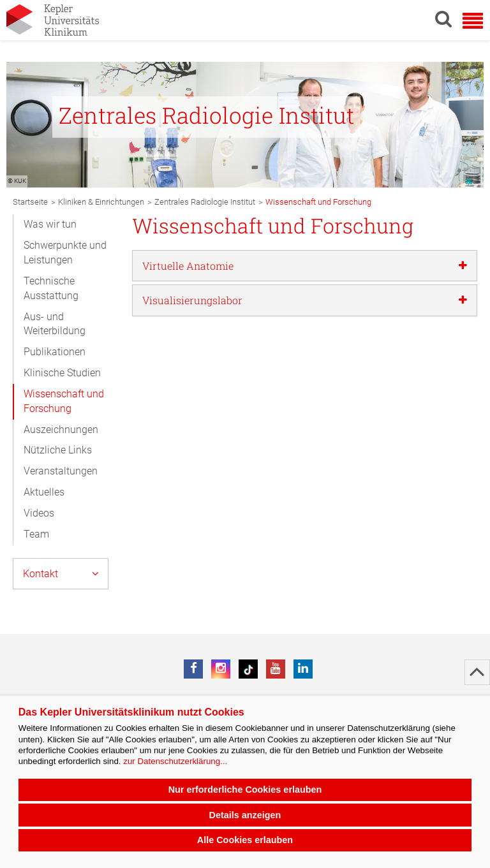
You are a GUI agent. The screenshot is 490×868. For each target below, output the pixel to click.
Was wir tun (50, 224)
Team (36, 534)
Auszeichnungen (61, 430)
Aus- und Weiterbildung (55, 324)
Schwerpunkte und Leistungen (65, 253)
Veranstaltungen (61, 471)
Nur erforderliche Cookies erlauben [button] (245, 790)
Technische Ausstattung (51, 288)
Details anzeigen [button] (245, 815)
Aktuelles (44, 492)
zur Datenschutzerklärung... (175, 761)
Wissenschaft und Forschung (64, 401)
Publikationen (55, 352)
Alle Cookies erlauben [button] (245, 840)
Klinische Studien (62, 373)
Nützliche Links (58, 450)
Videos (39, 513)
